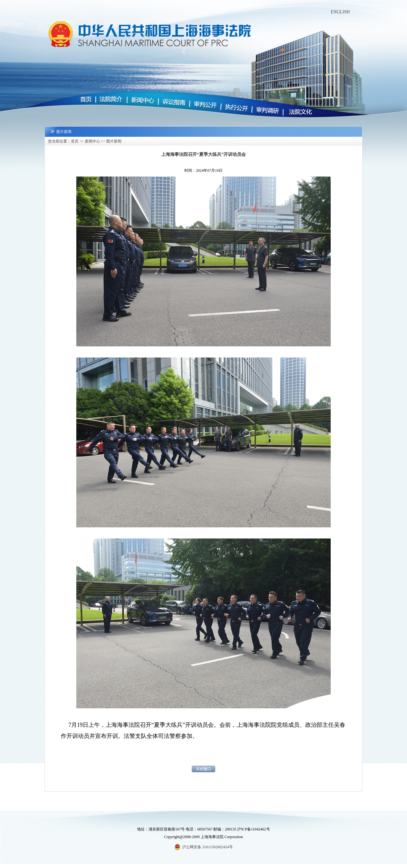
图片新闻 (114, 141)
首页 (88, 100)
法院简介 (111, 99)
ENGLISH (340, 12)
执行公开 (236, 108)
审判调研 (267, 110)
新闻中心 (142, 100)
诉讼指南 (173, 102)
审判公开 (204, 105)
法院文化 (298, 113)
